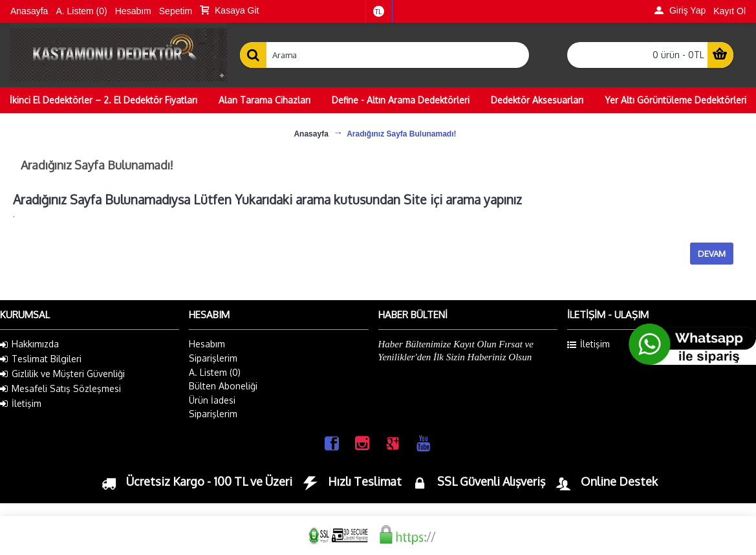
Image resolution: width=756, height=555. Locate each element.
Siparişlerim (213, 358)
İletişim (21, 404)
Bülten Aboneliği (223, 386)
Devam (712, 254)
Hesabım (207, 344)
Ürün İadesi (212, 400)
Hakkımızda (29, 344)
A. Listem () (215, 372)
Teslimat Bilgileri (41, 359)
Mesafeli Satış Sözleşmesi (60, 389)
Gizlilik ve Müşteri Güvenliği (62, 374)
